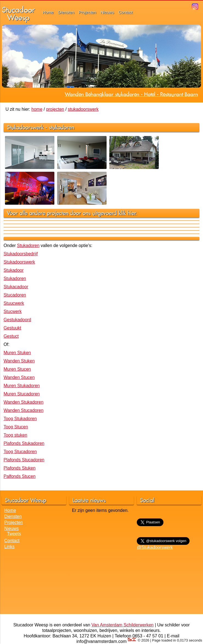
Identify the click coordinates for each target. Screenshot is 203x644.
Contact (126, 12)
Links (9, 547)
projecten (55, 109)
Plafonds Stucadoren (24, 460)
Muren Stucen (17, 369)
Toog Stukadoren (20, 419)
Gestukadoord (17, 320)
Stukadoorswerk (19, 262)
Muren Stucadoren (22, 394)
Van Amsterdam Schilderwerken (123, 625)
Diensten (66, 12)
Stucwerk (13, 311)
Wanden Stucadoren (23, 410)
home (37, 109)
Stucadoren (15, 295)
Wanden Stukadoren (23, 402)
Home (48, 12)
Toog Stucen (16, 427)
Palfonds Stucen (20, 476)
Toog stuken (15, 435)
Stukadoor (14, 270)
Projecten (87, 12)
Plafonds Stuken (20, 468)
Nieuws (107, 12)
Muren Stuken (17, 353)
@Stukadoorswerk (155, 547)
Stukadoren (28, 245)
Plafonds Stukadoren (24, 443)
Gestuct (11, 336)
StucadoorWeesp (18, 14)
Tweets (14, 534)
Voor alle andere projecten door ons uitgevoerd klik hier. (72, 213)
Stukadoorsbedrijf (21, 254)
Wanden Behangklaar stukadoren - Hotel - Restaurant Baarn (131, 94)
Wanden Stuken (19, 361)
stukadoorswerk (83, 109)
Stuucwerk (14, 303)
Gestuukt (12, 328)
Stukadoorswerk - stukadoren (41, 127)
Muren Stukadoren (22, 386)
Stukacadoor (16, 287)
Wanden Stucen (19, 377)
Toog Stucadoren (20, 452)
